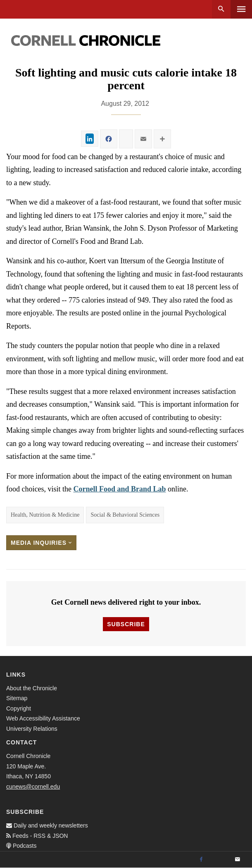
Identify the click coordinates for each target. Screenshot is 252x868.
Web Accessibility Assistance (43, 718)
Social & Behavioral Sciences (125, 515)
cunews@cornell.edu (33, 787)
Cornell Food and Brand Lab (119, 489)
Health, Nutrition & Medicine (45, 515)
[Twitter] (219, 860)
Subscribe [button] (126, 624)
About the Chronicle (32, 688)
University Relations (32, 729)
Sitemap (17, 698)
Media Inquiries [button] (41, 543)
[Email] (238, 860)
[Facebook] (201, 860)
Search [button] (221, 9)
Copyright (19, 708)
